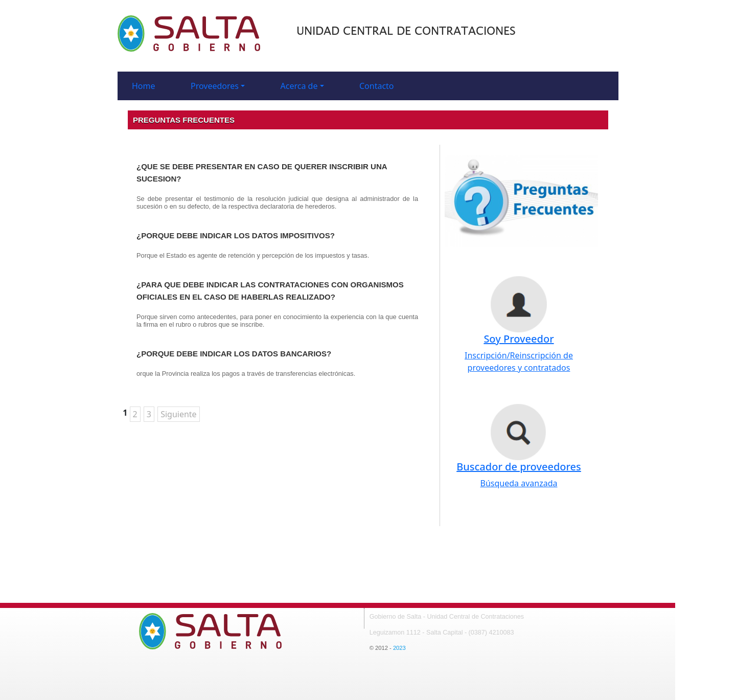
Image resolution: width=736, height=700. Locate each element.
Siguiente (178, 414)
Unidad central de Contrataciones (406, 31)
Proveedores (215, 86)
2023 (399, 648)
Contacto (377, 86)
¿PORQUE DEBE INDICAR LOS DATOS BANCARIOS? (234, 354)
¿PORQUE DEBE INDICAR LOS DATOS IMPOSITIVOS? (236, 235)
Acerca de (299, 86)
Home (144, 86)
